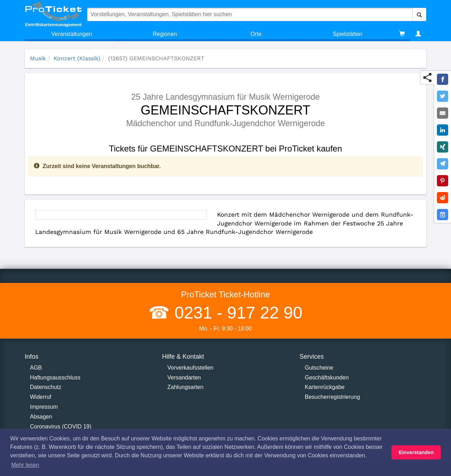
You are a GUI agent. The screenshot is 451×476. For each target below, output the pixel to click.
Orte (256, 34)
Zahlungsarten (185, 387)
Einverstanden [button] (416, 452)
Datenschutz (46, 387)
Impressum (44, 407)
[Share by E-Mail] (443, 113)
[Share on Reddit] (443, 198)
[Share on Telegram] (443, 164)
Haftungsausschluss (55, 378)
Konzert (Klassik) (77, 58)
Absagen (41, 417)
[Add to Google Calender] (443, 215)
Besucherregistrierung (332, 397)
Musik (38, 58)
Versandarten (184, 378)
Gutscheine (319, 368)
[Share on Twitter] (443, 96)
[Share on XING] (443, 147)
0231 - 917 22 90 (236, 313)
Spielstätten (348, 34)
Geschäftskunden (327, 378)
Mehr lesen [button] (25, 465)
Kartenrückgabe (325, 387)
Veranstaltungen (72, 34)
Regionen (165, 34)
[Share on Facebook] (443, 79)
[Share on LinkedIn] (443, 130)
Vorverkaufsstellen (190, 368)
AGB (36, 368)
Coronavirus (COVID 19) (61, 426)
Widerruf (41, 397)
